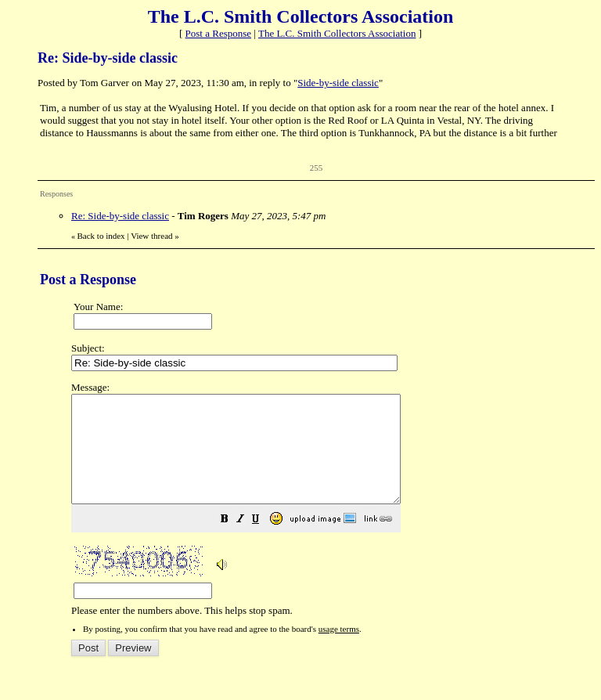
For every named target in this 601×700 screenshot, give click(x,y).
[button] (264, 542)
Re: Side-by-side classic (120, 216)
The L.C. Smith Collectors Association (337, 33)
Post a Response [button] (219, 33)
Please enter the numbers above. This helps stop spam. (329, 510)
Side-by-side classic (338, 83)
